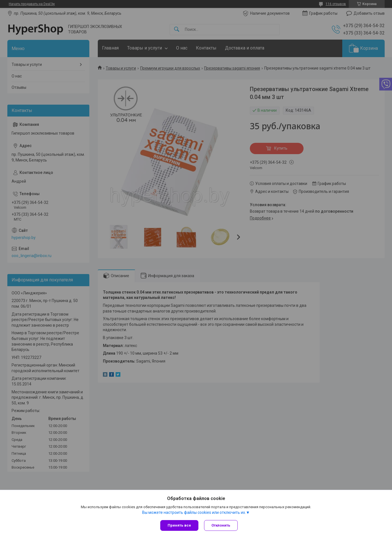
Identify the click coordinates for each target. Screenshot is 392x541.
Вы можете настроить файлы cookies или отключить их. (194, 512)
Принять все (179, 525)
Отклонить (221, 525)
